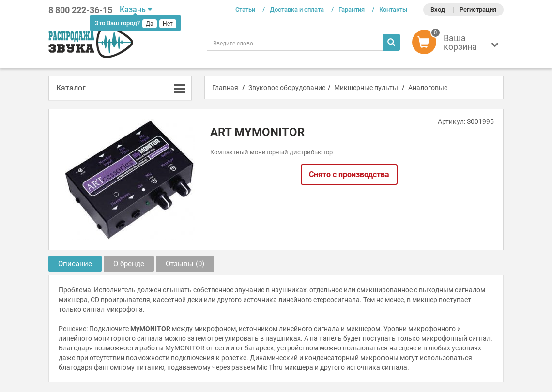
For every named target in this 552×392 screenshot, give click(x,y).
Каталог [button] (71, 88)
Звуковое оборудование (287, 88)
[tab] (120, 88)
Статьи (245, 9)
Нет (168, 24)
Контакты (393, 9)
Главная (225, 88)
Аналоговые (428, 88)
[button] (458, 45)
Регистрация (478, 9)
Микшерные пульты (366, 88)
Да (150, 24)
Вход (438, 9)
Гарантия (352, 9)
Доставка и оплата (297, 9)
